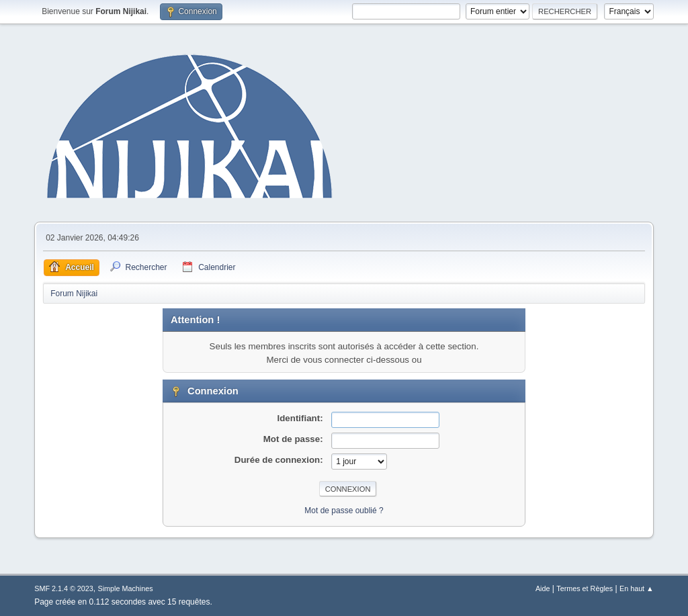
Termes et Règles (585, 588)
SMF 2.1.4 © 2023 (64, 588)
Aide (543, 588)
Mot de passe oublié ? (344, 511)
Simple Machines (126, 588)
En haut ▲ (637, 588)
